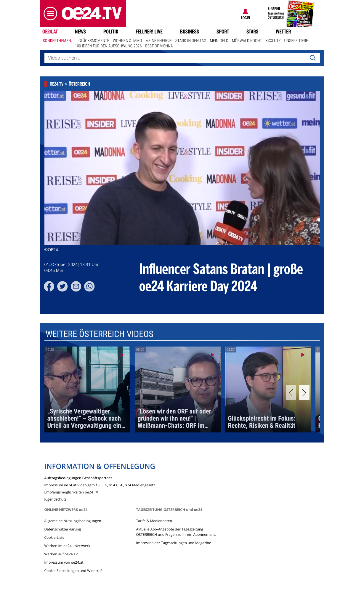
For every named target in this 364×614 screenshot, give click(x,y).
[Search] (312, 58)
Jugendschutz (56, 499)
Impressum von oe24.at (64, 562)
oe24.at (50, 32)
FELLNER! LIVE (149, 32)
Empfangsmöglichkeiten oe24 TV (71, 492)
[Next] (304, 393)
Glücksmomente (94, 41)
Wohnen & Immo (127, 41)
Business (190, 32)
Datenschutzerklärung (63, 529)
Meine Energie (159, 41)
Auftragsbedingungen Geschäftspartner (78, 478)
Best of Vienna (159, 46)
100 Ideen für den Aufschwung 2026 (108, 46)
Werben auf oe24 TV (61, 554)
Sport (223, 32)
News (80, 32)
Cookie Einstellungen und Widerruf (73, 571)
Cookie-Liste (54, 537)
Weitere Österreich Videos (99, 334)
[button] (49, 13)
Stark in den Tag (191, 41)
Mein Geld (219, 41)
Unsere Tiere (296, 41)
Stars (252, 32)
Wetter (283, 32)
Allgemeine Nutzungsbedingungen (73, 521)
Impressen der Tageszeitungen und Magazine (173, 543)
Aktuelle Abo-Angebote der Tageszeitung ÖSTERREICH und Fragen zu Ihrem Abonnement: (176, 532)
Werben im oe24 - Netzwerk (67, 546)
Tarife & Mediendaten (154, 521)
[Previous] (291, 393)
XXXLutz (273, 41)
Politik (111, 32)
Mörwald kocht (247, 41)
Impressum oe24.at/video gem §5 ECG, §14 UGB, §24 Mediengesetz (100, 485)
